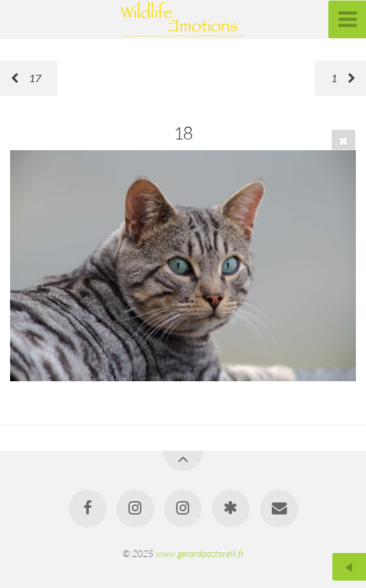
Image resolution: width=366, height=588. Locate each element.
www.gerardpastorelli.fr (200, 553)
